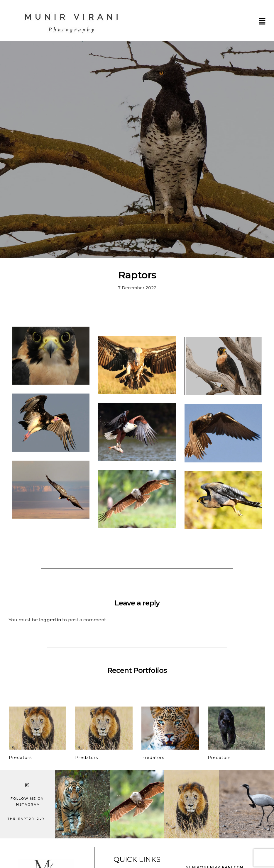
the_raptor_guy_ (27, 816)
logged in (50, 617)
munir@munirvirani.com (215, 864)
